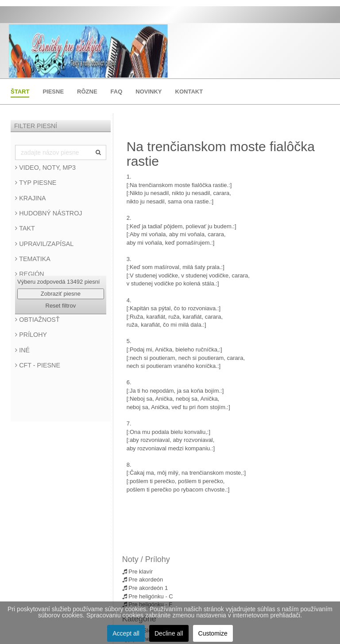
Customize (213, 633)
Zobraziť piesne (61, 294)
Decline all (169, 633)
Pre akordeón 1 (145, 588)
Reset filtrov (61, 306)
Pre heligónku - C (148, 596)
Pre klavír (138, 572)
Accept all (126, 633)
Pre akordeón (143, 580)
